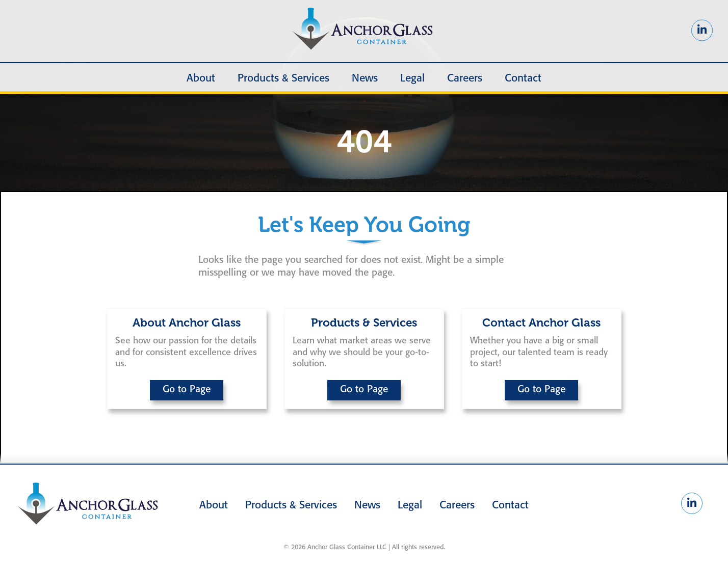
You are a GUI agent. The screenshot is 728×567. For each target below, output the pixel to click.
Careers (465, 78)
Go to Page (187, 390)
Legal (412, 78)
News (365, 78)
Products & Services (283, 78)
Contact (523, 78)
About (201, 78)
